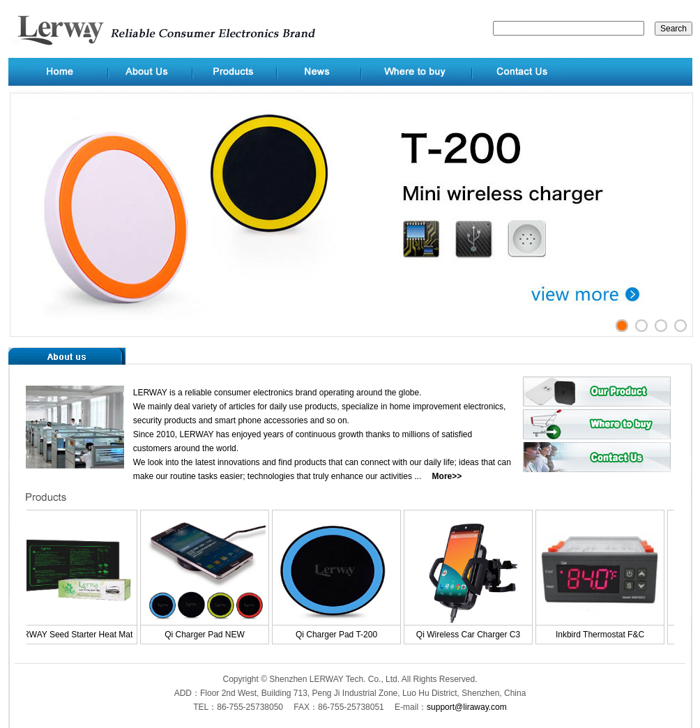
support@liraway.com (467, 707)
